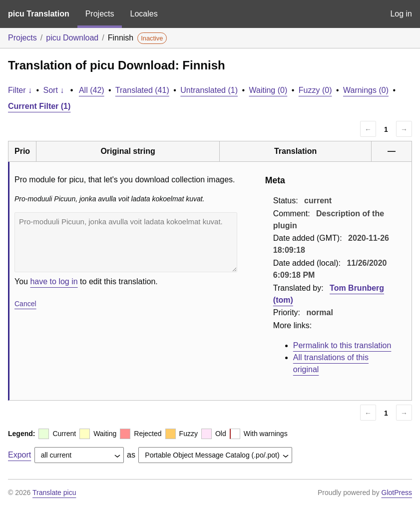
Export (19, 455)
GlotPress (397, 493)
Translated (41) (142, 90)
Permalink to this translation (342, 345)
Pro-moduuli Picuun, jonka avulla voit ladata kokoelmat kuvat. (126, 242)
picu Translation (39, 14)
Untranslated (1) (209, 90)
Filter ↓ (20, 90)
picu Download (72, 38)
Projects (100, 14)
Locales (144, 14)
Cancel (25, 304)
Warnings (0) (366, 90)
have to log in (54, 281)
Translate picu (54, 493)
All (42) (92, 90)
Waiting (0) (268, 90)
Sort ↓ (54, 90)
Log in (401, 14)
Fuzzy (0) (315, 90)
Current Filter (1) (39, 106)
